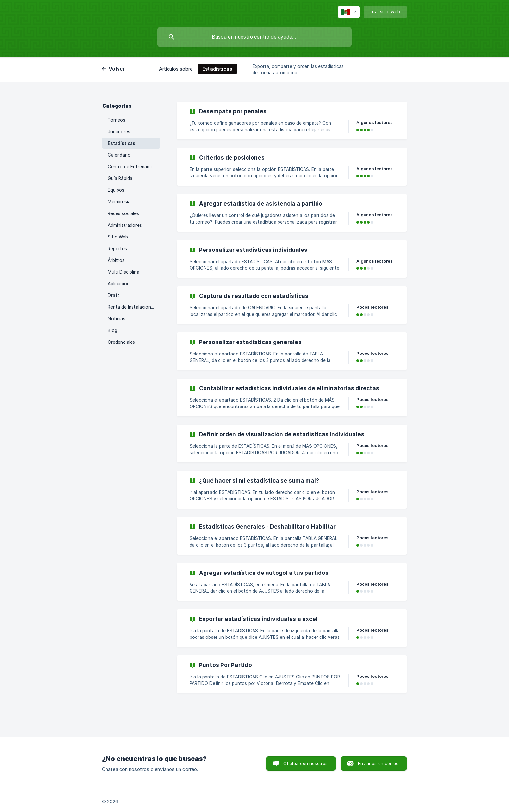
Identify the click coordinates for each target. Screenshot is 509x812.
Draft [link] (113, 295)
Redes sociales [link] (123, 213)
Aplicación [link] (119, 284)
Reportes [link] (117, 249)
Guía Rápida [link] (120, 178)
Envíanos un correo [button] (378, 763)
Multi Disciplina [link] (124, 272)
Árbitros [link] (116, 260)
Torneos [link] (117, 120)
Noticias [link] (117, 319)
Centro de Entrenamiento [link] (134, 167)
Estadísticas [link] (122, 143)
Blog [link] (112, 330)
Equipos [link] (116, 190)
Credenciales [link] (121, 342)
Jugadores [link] (119, 132)
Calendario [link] (119, 155)
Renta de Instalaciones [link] (132, 307)
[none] (349, 12)
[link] (292, 121)
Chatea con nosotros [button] (305, 763)
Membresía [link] (119, 202)
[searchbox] (255, 37)
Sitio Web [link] (118, 237)
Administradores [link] (125, 225)
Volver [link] (117, 69)
